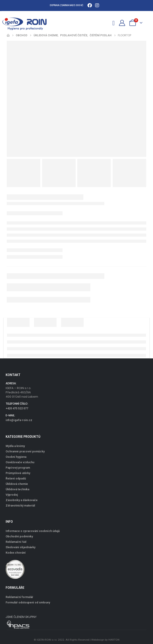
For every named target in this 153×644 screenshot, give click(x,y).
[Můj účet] (122, 23)
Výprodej (12, 495)
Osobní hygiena (16, 457)
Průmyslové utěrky (18, 473)
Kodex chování (16, 553)
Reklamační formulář (19, 597)
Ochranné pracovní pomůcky (25, 451)
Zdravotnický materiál (20, 505)
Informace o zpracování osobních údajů (33, 531)
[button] (106, 23)
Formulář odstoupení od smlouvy (28, 602)
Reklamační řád (16, 542)
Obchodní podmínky (19, 536)
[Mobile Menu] (114, 22)
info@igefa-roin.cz (19, 420)
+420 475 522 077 (17, 408)
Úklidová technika (17, 489)
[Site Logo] (27, 23)
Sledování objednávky (21, 547)
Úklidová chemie (17, 484)
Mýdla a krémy (15, 446)
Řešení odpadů (16, 478)
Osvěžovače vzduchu (20, 462)
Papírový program (18, 468)
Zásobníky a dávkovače (22, 500)
